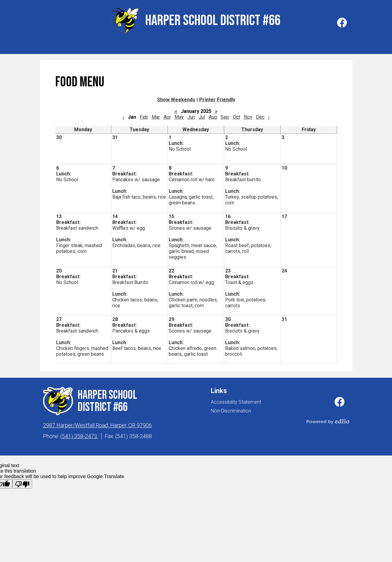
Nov (248, 115)
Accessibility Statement (236, 400)
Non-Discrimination (231, 409)
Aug (213, 115)
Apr (167, 115)
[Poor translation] (22, 482)
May (179, 115)
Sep (225, 115)
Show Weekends (176, 98)
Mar (156, 115)
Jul (202, 115)
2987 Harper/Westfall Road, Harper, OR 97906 (97, 424)
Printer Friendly (217, 98)
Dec (260, 115)
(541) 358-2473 (79, 435)
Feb (144, 115)
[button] (61, 46)
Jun (191, 115)
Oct (236, 115)
